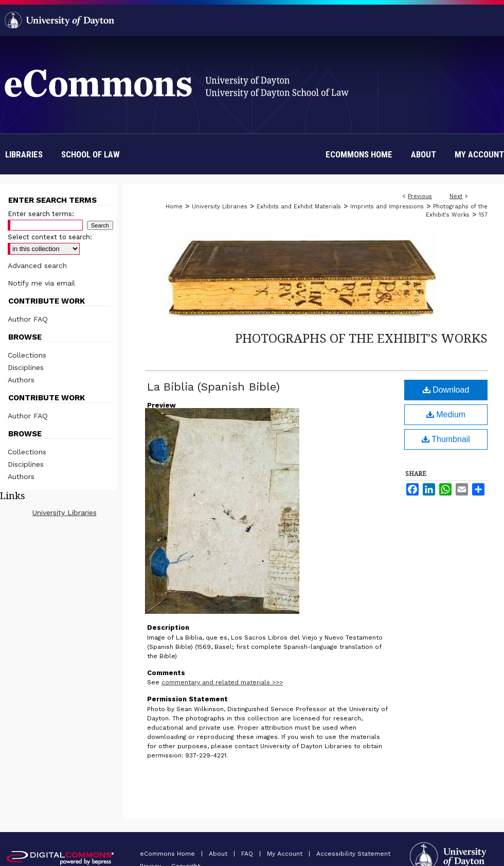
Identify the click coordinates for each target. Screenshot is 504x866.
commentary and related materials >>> (222, 682)
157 (483, 215)
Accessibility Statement (353, 854)
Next (456, 196)
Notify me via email (41, 283)
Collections (27, 355)
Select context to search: (50, 237)
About (219, 854)
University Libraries (220, 207)
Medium (446, 414)
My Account (286, 854)
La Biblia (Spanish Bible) (213, 387)
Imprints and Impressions (387, 207)
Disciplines (26, 367)
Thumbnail (446, 439)
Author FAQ (28, 319)
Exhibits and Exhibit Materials (299, 207)
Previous (420, 196)
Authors (21, 380)
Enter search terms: (41, 214)
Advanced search (37, 266)
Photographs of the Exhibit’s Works (361, 338)
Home (174, 207)
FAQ (248, 854)
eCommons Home (168, 854)
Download (446, 390)
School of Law (91, 154)
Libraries (24, 154)
